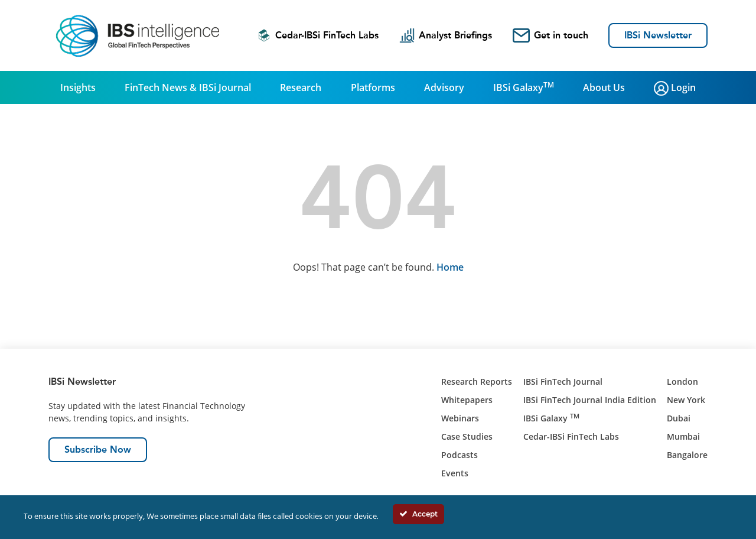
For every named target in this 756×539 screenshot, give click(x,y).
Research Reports (477, 381)
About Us (604, 87)
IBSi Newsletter (658, 35)
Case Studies (467, 436)
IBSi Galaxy (524, 87)
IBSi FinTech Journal (563, 381)
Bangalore (687, 455)
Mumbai (683, 436)
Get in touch (550, 35)
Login (675, 88)
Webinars (460, 418)
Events (455, 473)
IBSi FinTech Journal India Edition (590, 400)
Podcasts (460, 455)
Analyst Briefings (446, 35)
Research (301, 87)
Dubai (679, 418)
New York (686, 400)
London (682, 381)
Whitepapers (467, 400)
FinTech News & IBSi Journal (188, 87)
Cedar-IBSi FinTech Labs (318, 35)
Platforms (373, 87)
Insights (78, 87)
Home (450, 267)
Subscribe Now (98, 449)
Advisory (444, 87)
